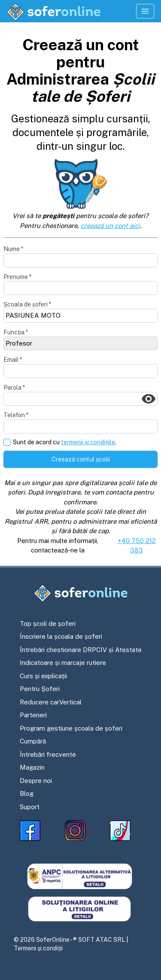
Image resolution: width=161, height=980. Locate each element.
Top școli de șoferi (48, 623)
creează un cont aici (110, 226)
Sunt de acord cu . (65, 442)
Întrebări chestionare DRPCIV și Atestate (81, 650)
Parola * (14, 388)
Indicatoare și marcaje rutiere (63, 663)
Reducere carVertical (51, 702)
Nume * (13, 249)
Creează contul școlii (81, 459)
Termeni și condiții (38, 948)
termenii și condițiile (88, 442)
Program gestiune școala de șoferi (71, 728)
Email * (13, 360)
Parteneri (33, 715)
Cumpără (33, 741)
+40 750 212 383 (137, 546)
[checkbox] (7, 442)
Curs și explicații (43, 676)
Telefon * (16, 415)
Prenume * (17, 277)
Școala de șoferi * (27, 304)
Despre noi (36, 781)
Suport (30, 807)
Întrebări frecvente (48, 754)
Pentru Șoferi (40, 689)
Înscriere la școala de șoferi (61, 636)
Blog (27, 793)
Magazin (32, 767)
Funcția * (16, 332)
